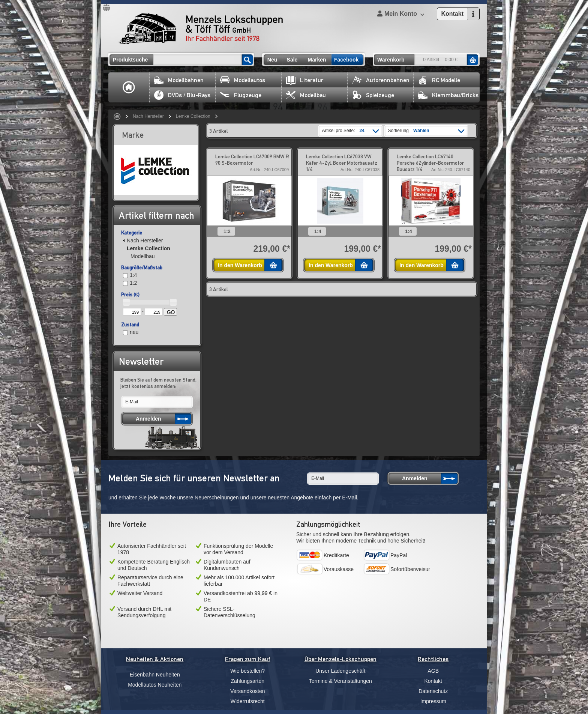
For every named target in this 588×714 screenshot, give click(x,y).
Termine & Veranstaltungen (340, 681)
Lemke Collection (193, 116)
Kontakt (433, 681)
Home (129, 87)
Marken (317, 60)
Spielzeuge (373, 95)
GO (171, 312)
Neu (272, 60)
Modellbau (306, 95)
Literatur (305, 80)
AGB (433, 671)
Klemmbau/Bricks (448, 95)
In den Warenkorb (240, 265)
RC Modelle (439, 80)
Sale (292, 60)
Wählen (421, 131)
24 (362, 131)
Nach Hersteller (148, 116)
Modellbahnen (179, 80)
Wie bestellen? (247, 671)
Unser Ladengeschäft (340, 671)
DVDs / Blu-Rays (182, 95)
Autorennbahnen (381, 80)
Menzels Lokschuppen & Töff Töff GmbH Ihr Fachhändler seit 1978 (201, 29)
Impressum (433, 701)
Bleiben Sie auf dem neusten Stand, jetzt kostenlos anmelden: (158, 383)
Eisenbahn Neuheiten (155, 675)
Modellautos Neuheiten (155, 685)
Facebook (346, 60)
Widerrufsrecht (248, 701)
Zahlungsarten (247, 681)
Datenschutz (433, 691)
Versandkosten (248, 691)
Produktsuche (130, 60)
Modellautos (243, 80)
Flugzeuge (241, 95)
